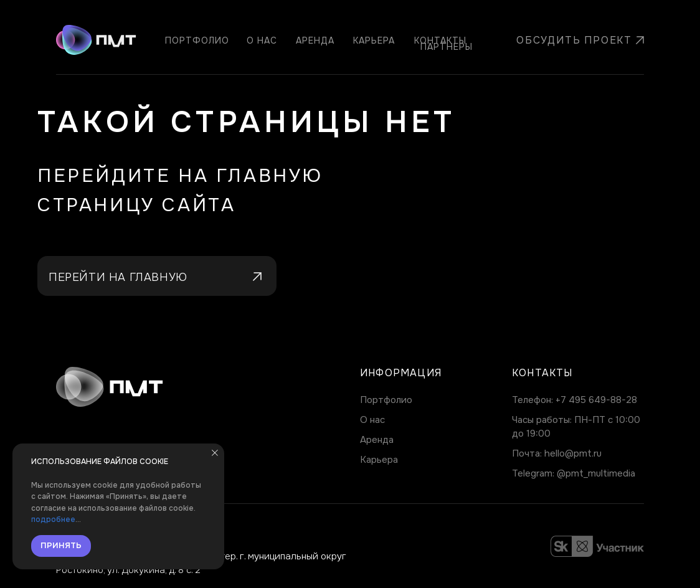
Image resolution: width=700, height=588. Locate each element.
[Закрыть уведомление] (215, 453)
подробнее (53, 519)
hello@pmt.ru (573, 453)
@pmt (570, 473)
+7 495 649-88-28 (596, 400)
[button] (570, 40)
